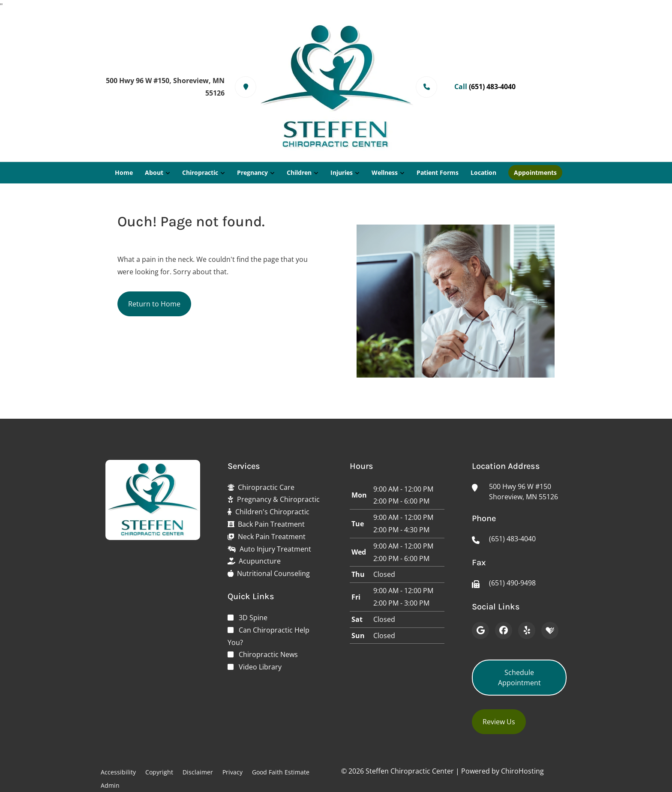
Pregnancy (252, 172)
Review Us (499, 722)
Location (483, 172)
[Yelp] (527, 630)
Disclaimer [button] (198, 772)
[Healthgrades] (550, 630)
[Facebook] (504, 630)
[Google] (480, 630)
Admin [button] (110, 785)
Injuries (342, 172)
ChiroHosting (522, 771)
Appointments (535, 172)
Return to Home (154, 304)
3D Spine (253, 618)
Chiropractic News (268, 654)
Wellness (385, 172)
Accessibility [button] (118, 772)
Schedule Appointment (519, 678)
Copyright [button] (159, 772)
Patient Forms (438, 172)
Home (124, 172)
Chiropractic (200, 172)
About (154, 172)
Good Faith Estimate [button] (281, 772)
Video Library (260, 667)
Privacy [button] (232, 772)
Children (299, 172)
